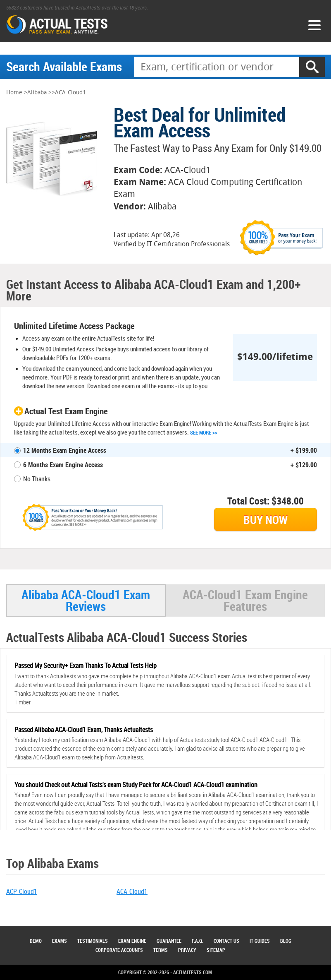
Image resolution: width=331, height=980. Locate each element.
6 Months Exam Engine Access (63, 465)
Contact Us (226, 941)
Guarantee (169, 941)
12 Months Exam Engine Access (65, 450)
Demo (36, 941)
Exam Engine (132, 941)
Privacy (187, 950)
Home (14, 92)
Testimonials (93, 941)
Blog (286, 941)
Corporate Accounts (119, 950)
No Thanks (37, 479)
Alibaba (37, 92)
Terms (161, 950)
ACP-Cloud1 (22, 891)
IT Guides (260, 941)
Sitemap (216, 950)
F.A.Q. (198, 941)
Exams (60, 941)
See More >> (204, 432)
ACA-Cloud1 (70, 92)
